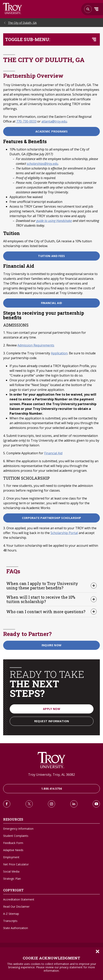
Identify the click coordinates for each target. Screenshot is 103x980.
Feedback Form (13, 843)
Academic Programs (51, 131)
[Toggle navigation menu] (94, 39)
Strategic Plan (12, 879)
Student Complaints (16, 836)
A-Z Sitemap (11, 914)
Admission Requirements (36, 345)
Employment (11, 857)
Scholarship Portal (64, 533)
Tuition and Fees (51, 256)
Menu (96, 9)
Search (13, 9)
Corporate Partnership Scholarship (52, 518)
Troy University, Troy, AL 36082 (51, 775)
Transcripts (10, 921)
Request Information (52, 721)
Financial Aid (52, 303)
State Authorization (16, 928)
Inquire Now (52, 645)
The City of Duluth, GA (22, 23)
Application (59, 353)
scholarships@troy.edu (42, 164)
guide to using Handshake (54, 221)
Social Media (11, 871)
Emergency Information (18, 829)
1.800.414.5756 (52, 789)
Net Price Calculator (16, 864)
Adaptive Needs (13, 850)
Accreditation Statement (19, 899)
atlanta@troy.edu (54, 121)
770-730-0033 (26, 121)
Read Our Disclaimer (16, 907)
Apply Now (52, 709)
